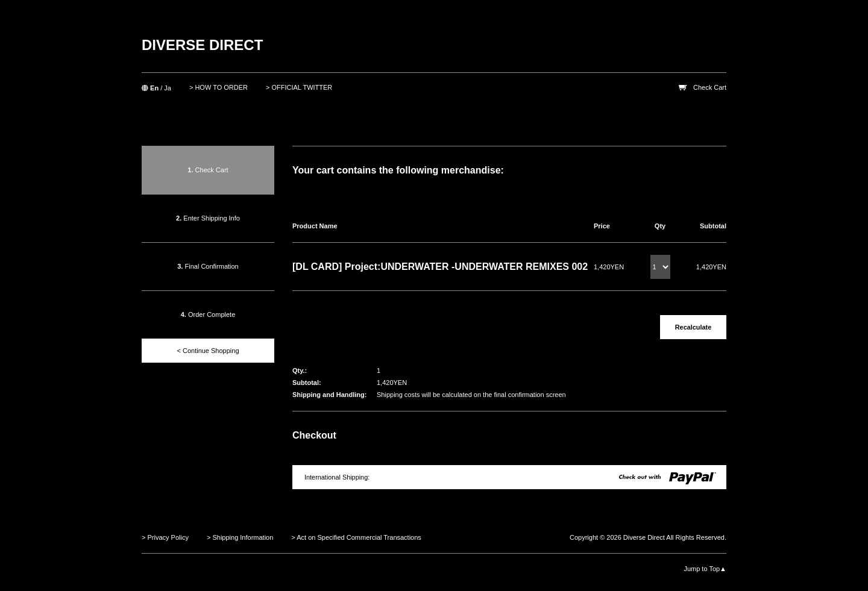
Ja (168, 88)
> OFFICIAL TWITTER (299, 87)
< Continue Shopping (208, 351)
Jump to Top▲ (705, 569)
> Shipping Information (240, 537)
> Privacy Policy (165, 537)
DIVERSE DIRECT (202, 45)
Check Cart (710, 87)
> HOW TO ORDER (219, 87)
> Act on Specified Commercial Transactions (356, 537)
